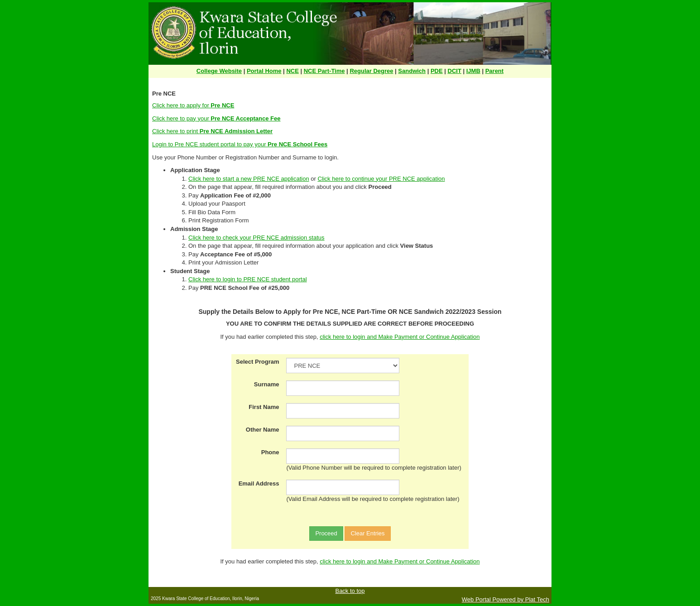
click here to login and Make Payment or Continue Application (400, 337)
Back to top (350, 591)
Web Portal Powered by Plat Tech (506, 599)
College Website (219, 71)
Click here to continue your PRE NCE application (381, 179)
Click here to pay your (216, 118)
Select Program (257, 362)
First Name (264, 407)
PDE (437, 71)
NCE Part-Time (324, 71)
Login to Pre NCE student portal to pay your (240, 144)
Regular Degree (371, 71)
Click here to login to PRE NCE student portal (248, 279)
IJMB (473, 71)
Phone (270, 452)
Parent (494, 71)
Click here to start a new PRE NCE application (249, 179)
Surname (267, 384)
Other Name (263, 430)
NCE (292, 71)
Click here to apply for (193, 105)
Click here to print (212, 131)
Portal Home (264, 71)
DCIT (455, 71)
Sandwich (412, 71)
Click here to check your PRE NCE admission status (257, 238)
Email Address (259, 483)
